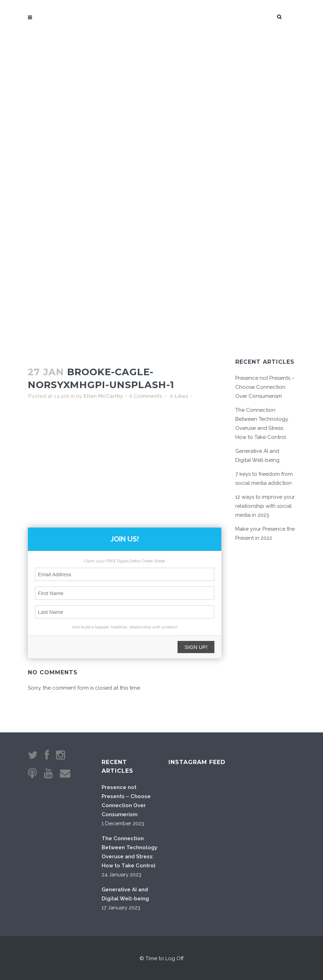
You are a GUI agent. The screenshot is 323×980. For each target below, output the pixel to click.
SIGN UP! (196, 647)
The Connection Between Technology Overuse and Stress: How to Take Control (129, 852)
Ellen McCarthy (103, 396)
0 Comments (146, 396)
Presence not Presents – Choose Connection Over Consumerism (265, 387)
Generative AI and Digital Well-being (125, 894)
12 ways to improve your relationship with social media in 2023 (265, 506)
